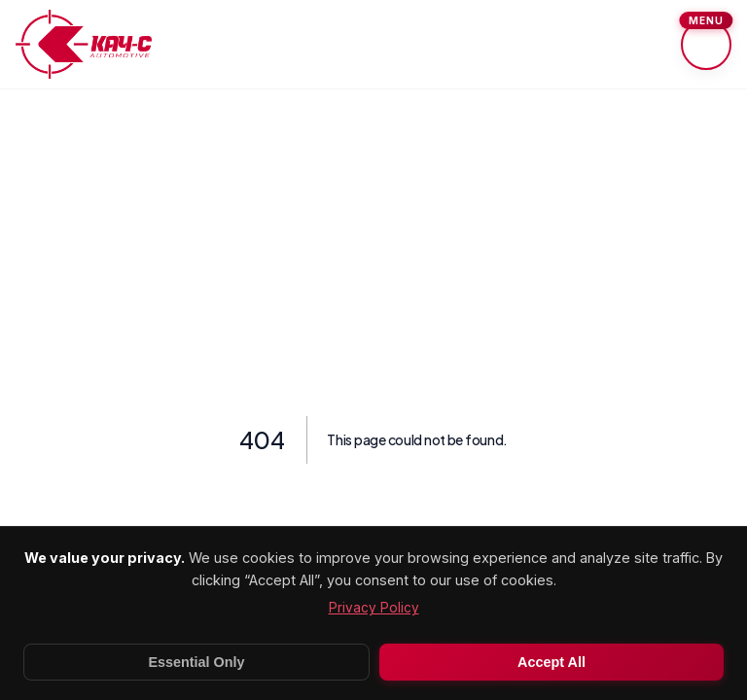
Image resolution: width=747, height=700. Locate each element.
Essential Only (196, 662)
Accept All (551, 662)
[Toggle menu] (706, 45)
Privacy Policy (374, 608)
